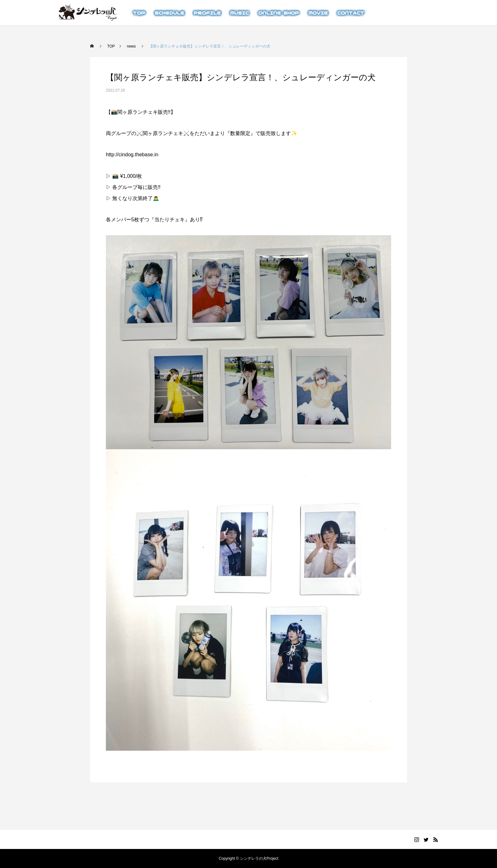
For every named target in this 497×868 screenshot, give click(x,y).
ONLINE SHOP (279, 13)
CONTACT (351, 13)
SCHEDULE (169, 13)
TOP (139, 13)
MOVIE (318, 13)
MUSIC (239, 13)
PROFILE (207, 13)
